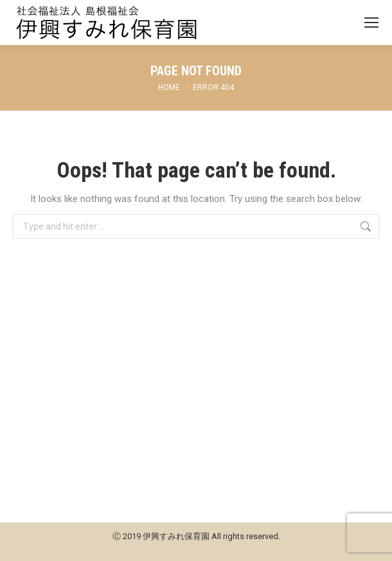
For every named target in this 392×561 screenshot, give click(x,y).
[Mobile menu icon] (371, 23)
